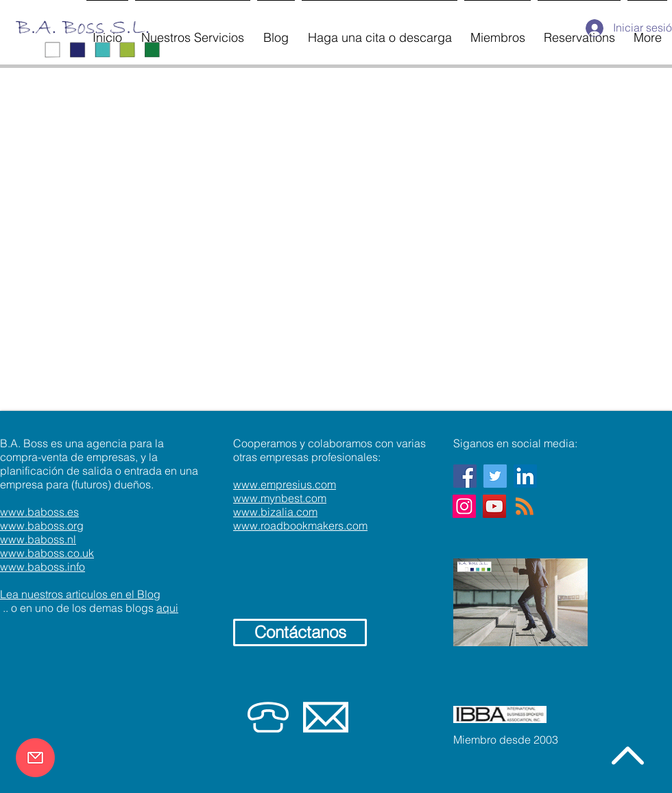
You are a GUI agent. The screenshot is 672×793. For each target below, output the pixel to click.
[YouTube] (494, 506)
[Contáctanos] (300, 632)
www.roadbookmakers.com (300, 525)
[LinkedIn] (525, 476)
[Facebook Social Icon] (465, 476)
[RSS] (525, 506)
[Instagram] (464, 506)
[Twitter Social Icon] (495, 476)
